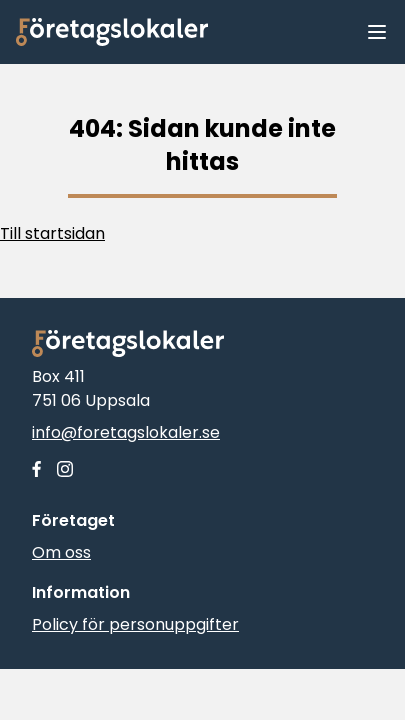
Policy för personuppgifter (135, 624)
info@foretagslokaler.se (126, 432)
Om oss (61, 552)
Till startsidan (52, 233)
